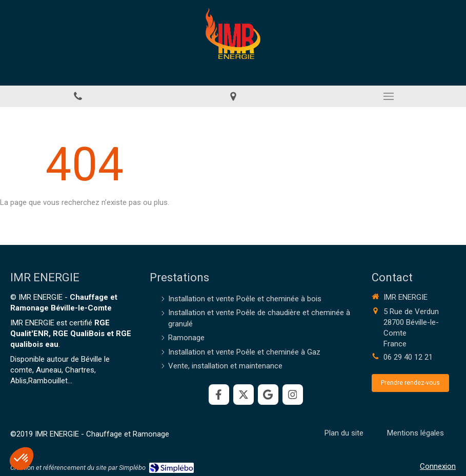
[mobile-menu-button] (388, 96)
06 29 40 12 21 (408, 357)
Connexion (438, 466)
